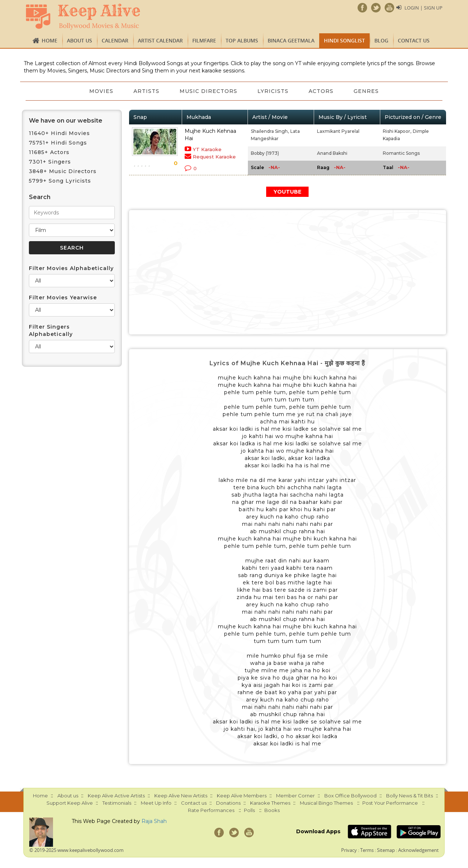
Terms (367, 850)
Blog (381, 40)
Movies (101, 91)
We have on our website (66, 121)
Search (40, 197)
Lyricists (273, 91)
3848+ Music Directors (63, 171)
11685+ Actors (49, 152)
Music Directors (208, 91)
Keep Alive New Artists (181, 796)
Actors (322, 91)
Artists (146, 91)
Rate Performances (211, 810)
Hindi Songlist (344, 40)
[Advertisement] (288, 272)
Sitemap (386, 850)
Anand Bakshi (332, 153)
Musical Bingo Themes (326, 803)
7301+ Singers (50, 162)
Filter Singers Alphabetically (51, 330)
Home (50, 40)
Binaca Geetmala (291, 40)
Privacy (349, 850)
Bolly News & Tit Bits (409, 796)
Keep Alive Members (242, 796)
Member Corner (295, 796)
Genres (367, 91)
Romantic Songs (401, 153)
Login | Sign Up (423, 8)
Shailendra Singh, (270, 131)
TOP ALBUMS (242, 40)
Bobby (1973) (265, 153)
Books (272, 810)
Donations (228, 803)
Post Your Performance (390, 803)
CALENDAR (115, 40)
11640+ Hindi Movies (59, 133)
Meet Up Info (156, 803)
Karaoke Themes (270, 803)
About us (80, 40)
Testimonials (117, 803)
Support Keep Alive (70, 803)
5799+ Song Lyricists (60, 181)
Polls (249, 810)
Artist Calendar (160, 40)
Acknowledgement (418, 850)
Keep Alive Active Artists (116, 796)
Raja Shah (154, 821)
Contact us (414, 40)
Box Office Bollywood (350, 796)
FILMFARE (204, 40)
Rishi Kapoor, (397, 131)
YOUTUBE (287, 192)
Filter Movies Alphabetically (71, 268)
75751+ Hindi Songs (58, 143)
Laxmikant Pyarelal (338, 131)
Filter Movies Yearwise (63, 298)
